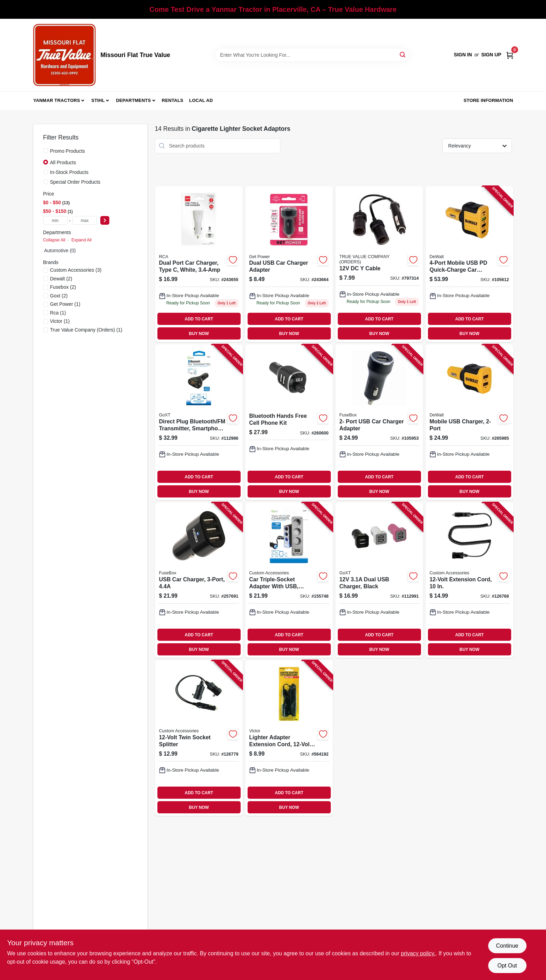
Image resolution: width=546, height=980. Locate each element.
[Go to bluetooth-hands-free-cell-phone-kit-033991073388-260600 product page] (289, 422)
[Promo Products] (46, 151)
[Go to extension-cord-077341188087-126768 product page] (469, 580)
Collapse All (54, 240)
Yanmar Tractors (57, 100)
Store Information (488, 100)
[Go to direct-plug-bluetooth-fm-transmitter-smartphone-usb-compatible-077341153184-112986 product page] (199, 422)
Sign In (463, 55)
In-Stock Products (69, 172)
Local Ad (201, 100)
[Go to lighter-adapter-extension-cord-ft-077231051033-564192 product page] (289, 738)
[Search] (403, 54)
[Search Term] (312, 55)
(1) (65, 304)
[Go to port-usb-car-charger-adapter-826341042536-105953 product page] (379, 422)
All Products (63, 162)
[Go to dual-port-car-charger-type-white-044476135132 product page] (199, 264)
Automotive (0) (60, 250)
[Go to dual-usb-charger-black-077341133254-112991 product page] (379, 580)
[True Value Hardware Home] (64, 55)
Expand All (81, 240)
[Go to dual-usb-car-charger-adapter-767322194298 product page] (289, 264)
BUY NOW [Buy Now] (199, 334)
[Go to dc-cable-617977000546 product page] (379, 264)
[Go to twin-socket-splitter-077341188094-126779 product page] (199, 738)
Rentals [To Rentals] (173, 100)
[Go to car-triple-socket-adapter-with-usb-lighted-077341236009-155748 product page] (289, 580)
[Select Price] (105, 220)
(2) (61, 279)
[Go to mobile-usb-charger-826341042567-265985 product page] (469, 422)
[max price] (85, 220)
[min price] (55, 220)
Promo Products (68, 151)
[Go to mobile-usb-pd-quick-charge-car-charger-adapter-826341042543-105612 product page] (469, 264)
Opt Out (507, 966)
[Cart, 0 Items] (510, 55)
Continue (507, 946)
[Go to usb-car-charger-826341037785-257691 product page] (199, 580)
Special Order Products (75, 182)
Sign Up (491, 55)
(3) (76, 270)
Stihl (98, 100)
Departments (133, 100)
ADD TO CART (199, 319)
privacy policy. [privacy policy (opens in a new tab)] (418, 953)
